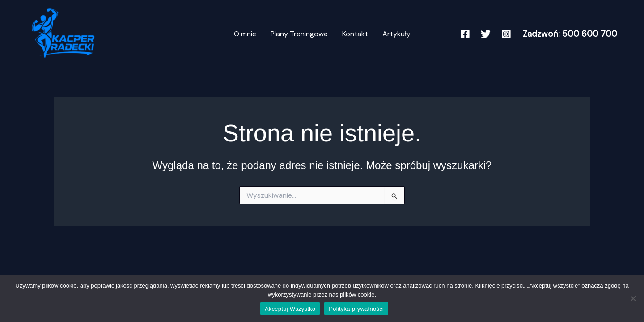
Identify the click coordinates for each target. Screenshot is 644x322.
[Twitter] (486, 34)
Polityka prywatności (356, 309)
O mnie (245, 34)
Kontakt (355, 34)
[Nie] (633, 298)
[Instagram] (506, 34)
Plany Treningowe (299, 34)
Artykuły (396, 34)
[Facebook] (465, 34)
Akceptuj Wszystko (290, 309)
